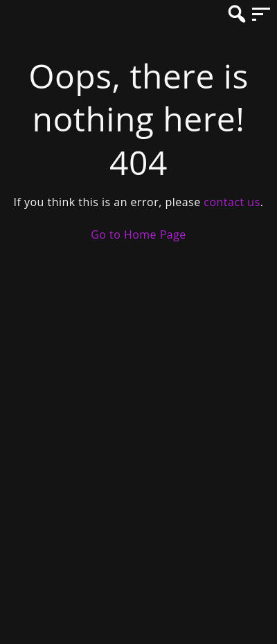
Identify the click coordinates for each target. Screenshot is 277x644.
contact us (232, 202)
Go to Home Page (138, 234)
